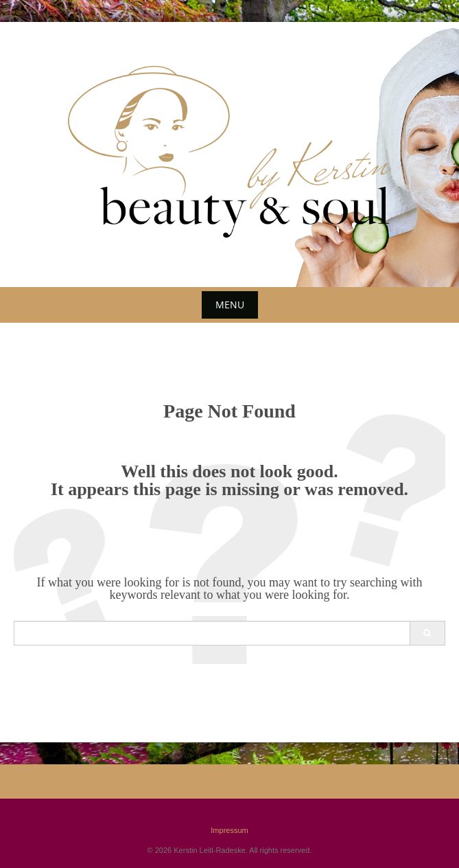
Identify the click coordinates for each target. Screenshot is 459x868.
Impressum (229, 830)
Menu (230, 305)
